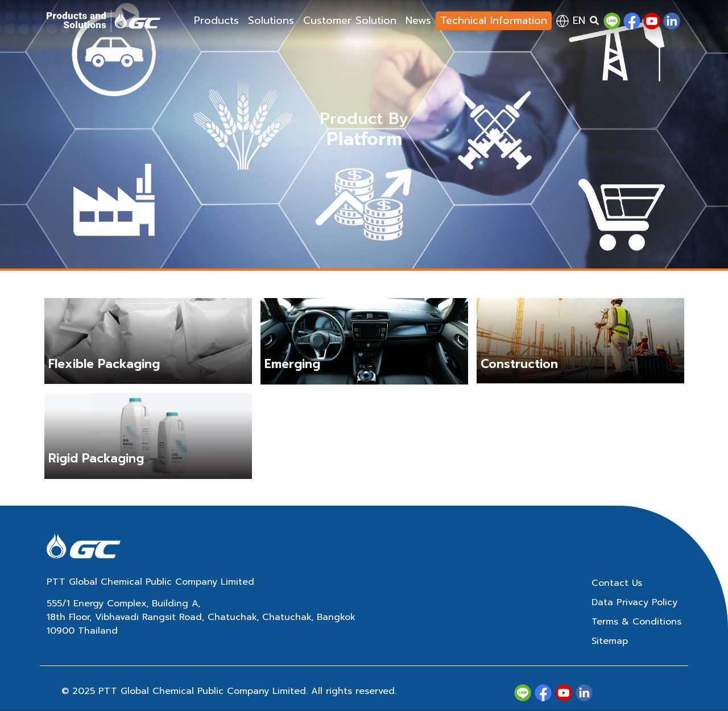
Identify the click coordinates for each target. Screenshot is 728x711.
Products (216, 20)
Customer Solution (350, 20)
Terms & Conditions (636, 622)
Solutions (271, 20)
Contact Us (617, 583)
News (418, 20)
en (571, 20)
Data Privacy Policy (634, 602)
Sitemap (610, 641)
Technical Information (494, 20)
